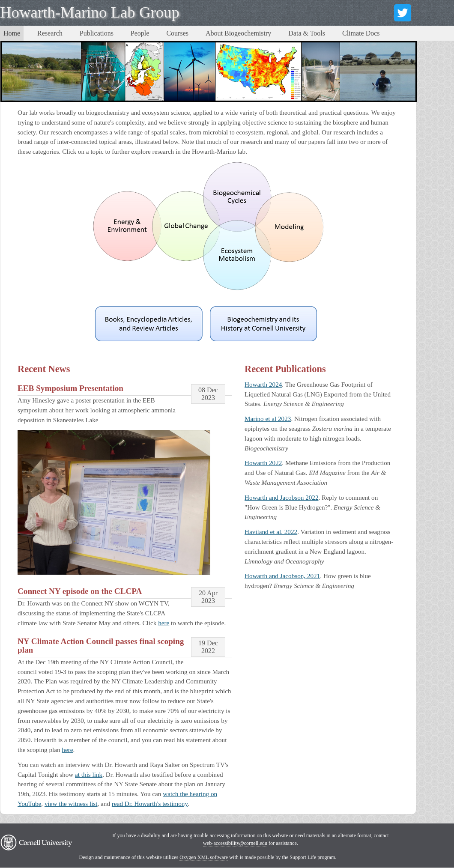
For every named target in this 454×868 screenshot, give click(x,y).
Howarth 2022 (263, 463)
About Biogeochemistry (238, 33)
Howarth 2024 (263, 384)
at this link (89, 774)
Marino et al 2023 (268, 419)
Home (12, 33)
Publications (97, 33)
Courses (177, 33)
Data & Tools (307, 33)
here (164, 623)
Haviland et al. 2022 (271, 532)
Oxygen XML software (204, 857)
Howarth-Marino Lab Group (90, 12)
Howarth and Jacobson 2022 (282, 497)
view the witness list (71, 804)
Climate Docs (361, 33)
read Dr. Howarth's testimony (150, 804)
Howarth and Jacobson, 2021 (282, 576)
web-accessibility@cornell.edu (235, 843)
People (140, 33)
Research (50, 33)
